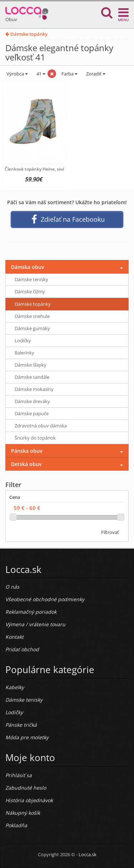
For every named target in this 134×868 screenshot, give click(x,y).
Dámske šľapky (31, 365)
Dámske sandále (32, 377)
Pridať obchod (22, 649)
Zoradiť (95, 74)
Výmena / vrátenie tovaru (35, 624)
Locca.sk (88, 854)
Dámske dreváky (32, 401)
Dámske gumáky (32, 328)
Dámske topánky (26, 34)
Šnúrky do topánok (35, 438)
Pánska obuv (27, 451)
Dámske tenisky (31, 279)
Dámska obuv (28, 267)
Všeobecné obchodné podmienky (45, 599)
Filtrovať (110, 532)
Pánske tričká (21, 725)
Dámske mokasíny (34, 389)
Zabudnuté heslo (26, 788)
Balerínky (24, 353)
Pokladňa (16, 825)
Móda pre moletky (27, 737)
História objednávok (29, 800)
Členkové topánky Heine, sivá (35, 169)
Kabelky (15, 687)
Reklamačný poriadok (31, 612)
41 (40, 74)
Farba (70, 74)
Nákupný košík (23, 813)
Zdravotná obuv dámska (41, 426)
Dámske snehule (32, 316)
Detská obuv (26, 464)
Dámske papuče (32, 413)
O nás (12, 587)
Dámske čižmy (30, 291)
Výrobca (17, 74)
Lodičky (23, 340)
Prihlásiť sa (19, 775)
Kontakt (14, 637)
